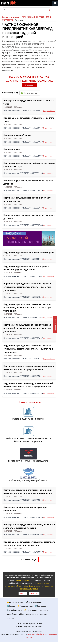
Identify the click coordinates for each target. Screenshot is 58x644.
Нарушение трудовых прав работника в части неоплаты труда (27, 199)
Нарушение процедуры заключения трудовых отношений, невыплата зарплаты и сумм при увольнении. (27, 287)
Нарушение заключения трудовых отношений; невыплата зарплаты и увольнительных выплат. (29, 492)
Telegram (11, 618)
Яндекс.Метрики (23, 580)
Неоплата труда (12, 149)
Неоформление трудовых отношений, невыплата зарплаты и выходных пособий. (29, 526)
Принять (23, 593)
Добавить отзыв (55, 324)
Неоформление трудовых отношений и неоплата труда (29, 102)
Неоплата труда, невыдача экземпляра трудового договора (29, 182)
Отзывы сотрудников (10, 17)
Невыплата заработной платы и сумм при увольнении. (25, 509)
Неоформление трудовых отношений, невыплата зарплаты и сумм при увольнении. (29, 544)
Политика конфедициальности (14, 634)
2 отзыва (29, 85)
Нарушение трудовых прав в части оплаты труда (29, 252)
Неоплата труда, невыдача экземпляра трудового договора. (29, 217)
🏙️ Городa (11, 606)
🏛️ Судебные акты (14, 610)
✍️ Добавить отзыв (15, 602)
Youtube (43, 614)
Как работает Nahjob (15, 614)
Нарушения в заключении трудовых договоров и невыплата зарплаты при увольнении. (29, 368)
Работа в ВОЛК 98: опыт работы (28, 419)
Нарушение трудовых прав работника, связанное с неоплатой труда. (29, 165)
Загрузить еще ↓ (29, 560)
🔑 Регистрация (31, 610)
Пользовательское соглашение (29, 631)
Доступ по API (32, 614)
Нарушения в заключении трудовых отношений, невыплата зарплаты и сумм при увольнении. (29, 385)
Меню (55, 3)
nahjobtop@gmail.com (33, 626)
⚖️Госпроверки (42, 606)
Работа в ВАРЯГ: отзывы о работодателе (28, 461)
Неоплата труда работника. (18, 135)
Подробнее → (49, 111)
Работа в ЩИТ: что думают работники (28, 480)
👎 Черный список (25, 606)
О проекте (44, 610)
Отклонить (34, 593)
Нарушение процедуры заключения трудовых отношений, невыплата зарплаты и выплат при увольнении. (28, 349)
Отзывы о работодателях (32, 623)
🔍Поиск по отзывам (34, 602)
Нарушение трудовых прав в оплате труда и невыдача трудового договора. (26, 268)
